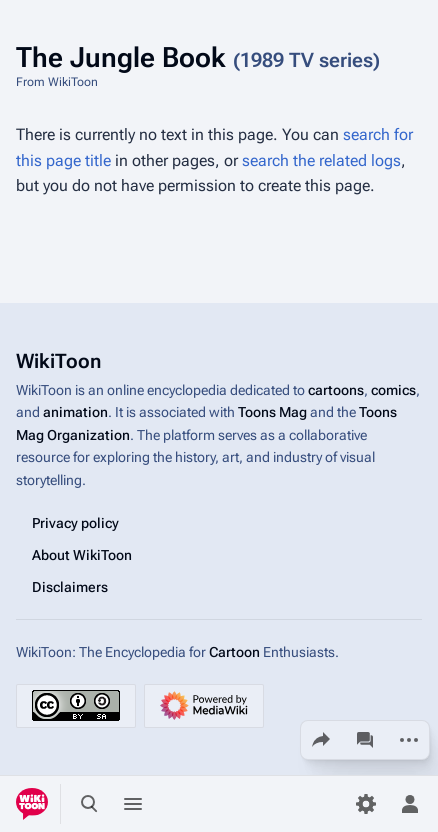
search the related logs (321, 160)
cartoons (336, 390)
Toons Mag (272, 412)
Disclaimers (70, 587)
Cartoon (234, 652)
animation (75, 412)
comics (393, 390)
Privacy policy (75, 523)
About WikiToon (82, 555)
